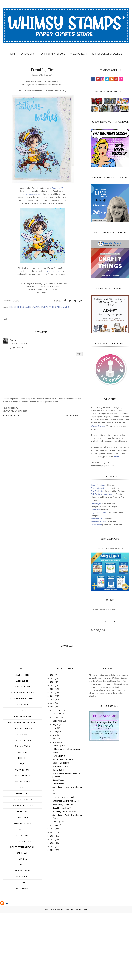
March (55, 810)
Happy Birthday (59, 837)
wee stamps (63, 307)
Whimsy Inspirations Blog (59, 977)
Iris (22, 855)
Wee (22, 932)
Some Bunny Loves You (63, 872)
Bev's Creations (22, 754)
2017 (52, 774)
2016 (52, 896)
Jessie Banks (22, 861)
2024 (52, 749)
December (57, 778)
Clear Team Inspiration (22, 760)
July (54, 795)
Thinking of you (59, 823)
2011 (52, 914)
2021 (52, 760)
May (54, 803)
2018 (52, 771)
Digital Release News (22, 808)
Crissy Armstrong (98, 485)
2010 (52, 917)
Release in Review (22, 909)
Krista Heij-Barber (99, 522)
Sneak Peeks (58, 848)
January (56, 893)
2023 (52, 753)
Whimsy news (22, 944)
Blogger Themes (83, 977)
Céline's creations (22, 796)
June (55, 799)
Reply (79, 354)
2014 (52, 903)
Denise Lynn (96, 503)
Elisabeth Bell (22, 820)
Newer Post (12, 416)
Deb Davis (22, 802)
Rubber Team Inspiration (22, 915)
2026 (52, 742)
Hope (55, 861)
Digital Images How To (62, 875)
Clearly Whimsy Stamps (22, 766)
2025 (52, 746)
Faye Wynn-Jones (99, 513)
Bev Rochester (97, 491)
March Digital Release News (64, 879)
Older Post (73, 416)
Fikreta (13, 340)
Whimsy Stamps (98, 426)
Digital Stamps (22, 814)
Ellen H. (22, 825)
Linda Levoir (22, 885)
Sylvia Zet (22, 920)
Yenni (22, 950)
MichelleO (22, 897)
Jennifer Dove (97, 519)
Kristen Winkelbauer (22, 873)
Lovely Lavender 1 (52, 271)
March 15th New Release (110, 548)
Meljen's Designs (22, 891)
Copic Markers (22, 772)
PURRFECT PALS (60, 834)
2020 (52, 764)
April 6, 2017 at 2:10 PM (19, 343)
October (56, 785)
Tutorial (22, 926)
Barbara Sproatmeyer (100, 488)
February (56, 889)
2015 (52, 900)
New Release (22, 903)
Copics (22, 778)
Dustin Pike (96, 509)
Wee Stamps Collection (31, 194)
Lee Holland (22, 879)
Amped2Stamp (22, 748)
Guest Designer (22, 843)
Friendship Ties (59, 188)
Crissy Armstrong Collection (22, 790)
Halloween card (22, 849)
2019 (52, 767)
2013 (52, 907)
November (57, 781)
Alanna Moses (22, 742)
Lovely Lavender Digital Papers (40, 307)
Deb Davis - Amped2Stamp (102, 494)
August (56, 792)
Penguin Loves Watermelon (64, 865)
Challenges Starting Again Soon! (66, 868)
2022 (52, 756)
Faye (22, 832)
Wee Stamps (96, 525)
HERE (116, 457)
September (57, 788)
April (54, 806)
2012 (52, 910)
